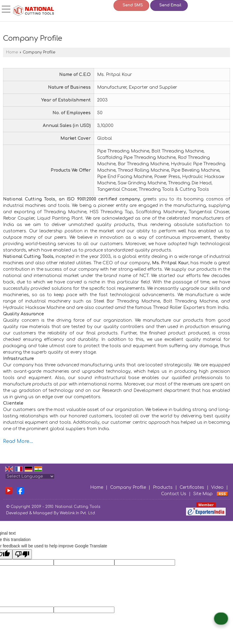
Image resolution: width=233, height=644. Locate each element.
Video (217, 487)
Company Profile (128, 487)
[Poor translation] (22, 554)
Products (163, 487)
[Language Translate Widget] (30, 476)
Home (12, 52)
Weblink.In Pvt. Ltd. (78, 513)
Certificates (192, 487)
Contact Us (174, 494)
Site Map (203, 494)
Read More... (18, 441)
